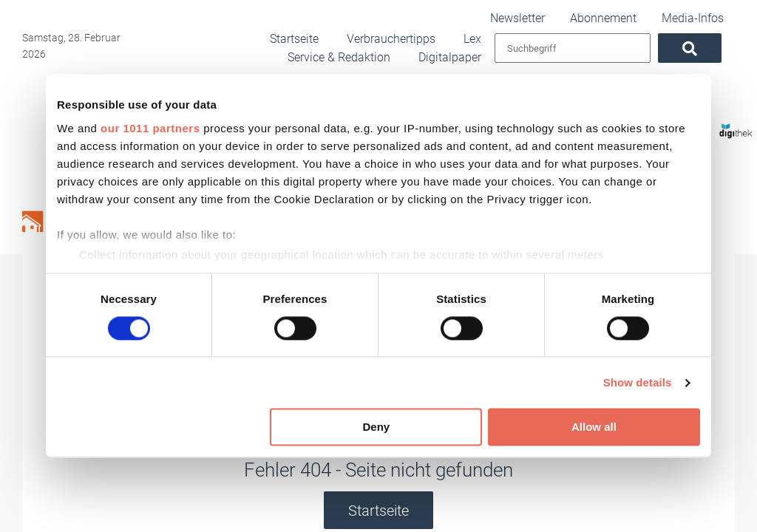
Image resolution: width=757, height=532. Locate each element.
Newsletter (561, 17)
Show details (638, 382)
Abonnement (633, 17)
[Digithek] (717, 124)
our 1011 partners (150, 128)
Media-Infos (707, 17)
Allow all (594, 427)
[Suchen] (703, 48)
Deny (377, 427)
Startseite (378, 511)
